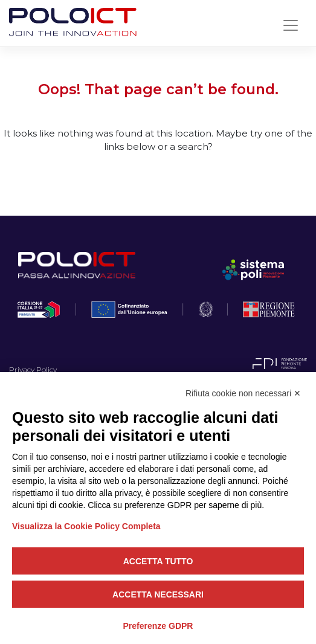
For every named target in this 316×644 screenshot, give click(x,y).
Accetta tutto (158, 561)
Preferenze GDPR (158, 626)
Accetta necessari (158, 594)
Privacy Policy (33, 369)
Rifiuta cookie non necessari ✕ (243, 393)
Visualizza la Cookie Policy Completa (86, 526)
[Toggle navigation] (291, 25)
